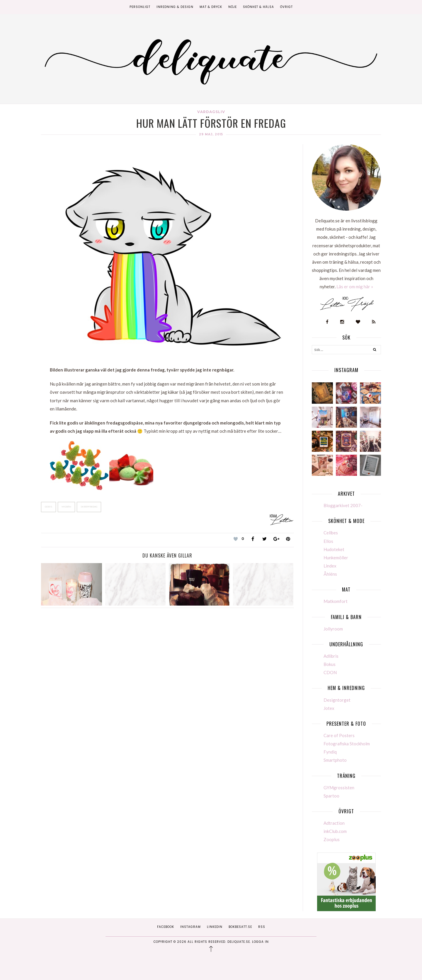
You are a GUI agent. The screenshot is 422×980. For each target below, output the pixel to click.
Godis (49, 507)
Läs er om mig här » (355, 287)
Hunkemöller (336, 558)
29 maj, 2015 (211, 134)
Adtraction (334, 823)
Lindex (330, 566)
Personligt (140, 7)
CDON (330, 672)
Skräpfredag (89, 507)
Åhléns (330, 574)
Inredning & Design (175, 7)
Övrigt (286, 7)
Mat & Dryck (211, 7)
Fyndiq (330, 752)
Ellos (328, 541)
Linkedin (215, 927)
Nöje (233, 7)
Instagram (190, 927)
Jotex (329, 708)
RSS (262, 927)
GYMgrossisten (339, 788)
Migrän (66, 507)
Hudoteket (334, 549)
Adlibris (331, 656)
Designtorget (337, 700)
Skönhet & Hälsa (258, 7)
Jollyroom (333, 629)
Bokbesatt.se (240, 927)
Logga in (260, 942)
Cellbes (331, 533)
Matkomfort (336, 601)
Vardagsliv (211, 112)
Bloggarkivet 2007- (343, 505)
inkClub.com (335, 831)
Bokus (330, 664)
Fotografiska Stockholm (347, 744)
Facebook (166, 927)
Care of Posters (339, 735)
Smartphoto (335, 760)
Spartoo (331, 796)
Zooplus (332, 839)
